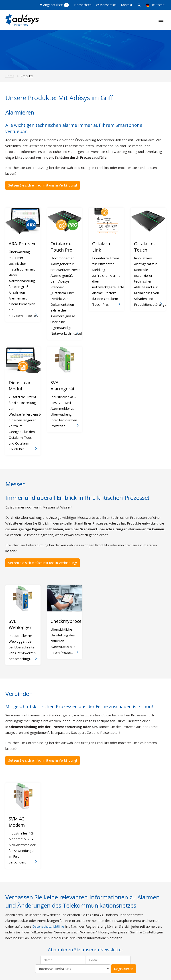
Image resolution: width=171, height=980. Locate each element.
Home (10, 76)
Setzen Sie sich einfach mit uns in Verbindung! (43, 185)
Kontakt (127, 5)
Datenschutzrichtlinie (48, 926)
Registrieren (124, 969)
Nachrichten (83, 5)
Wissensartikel (106, 5)
